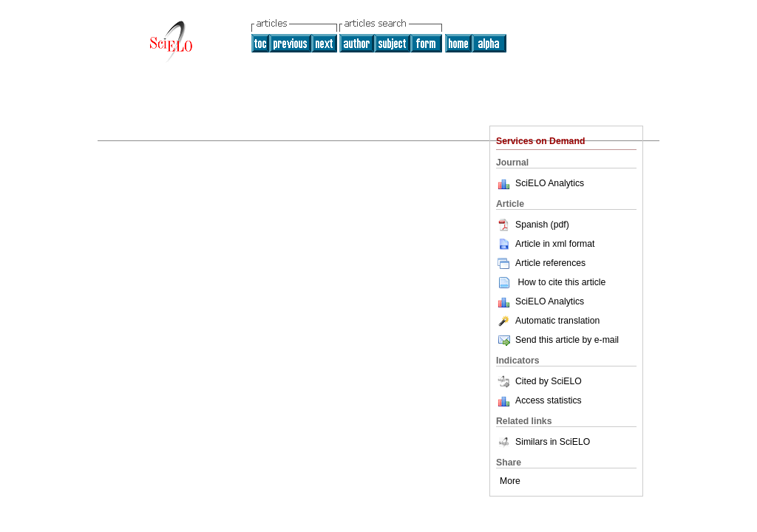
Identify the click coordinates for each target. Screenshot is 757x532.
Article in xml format (545, 244)
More (510, 481)
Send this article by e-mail (557, 340)
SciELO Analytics (550, 183)
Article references (541, 263)
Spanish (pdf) (533, 225)
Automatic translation (548, 321)
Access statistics (549, 400)
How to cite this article (561, 282)
